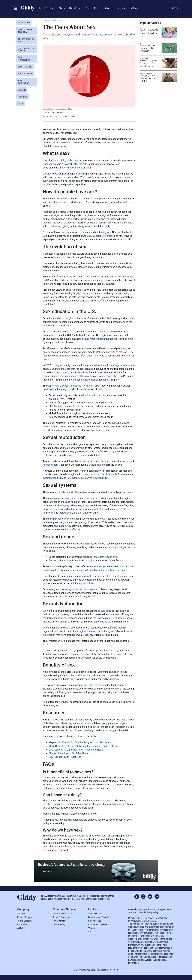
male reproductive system (61, 519)
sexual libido (105, 611)
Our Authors (23, 924)
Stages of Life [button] (92, 8)
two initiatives (105, 376)
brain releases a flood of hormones (107, 685)
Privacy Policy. (152, 912)
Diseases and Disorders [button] (68, 8)
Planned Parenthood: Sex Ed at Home (69, 753)
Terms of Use (134, 912)
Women (47, 814)
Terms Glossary (25, 921)
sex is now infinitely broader (76, 168)
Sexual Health (49, 20)
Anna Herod (57, 113)
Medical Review (25, 917)
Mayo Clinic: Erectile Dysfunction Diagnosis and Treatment (80, 742)
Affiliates (21, 928)
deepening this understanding (76, 589)
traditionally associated (82, 583)
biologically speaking (71, 160)
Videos (91, 928)
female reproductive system (62, 498)
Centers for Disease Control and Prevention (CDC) (74, 386)
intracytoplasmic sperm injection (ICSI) (88, 478)
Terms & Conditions (62, 917)
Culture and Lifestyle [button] (114, 8)
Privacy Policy (59, 921)
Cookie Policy (59, 924)
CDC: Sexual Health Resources (65, 757)
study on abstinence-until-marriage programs (106, 365)
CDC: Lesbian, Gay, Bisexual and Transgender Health (76, 750)
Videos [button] (134, 8)
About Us (22, 914)
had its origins (66, 318)
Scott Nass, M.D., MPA (65, 116)
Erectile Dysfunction (146, 74)
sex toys (68, 223)
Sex (61, 20)
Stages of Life (95, 921)
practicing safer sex (72, 820)
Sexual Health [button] (45, 8)
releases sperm (51, 465)
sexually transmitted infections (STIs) (102, 339)
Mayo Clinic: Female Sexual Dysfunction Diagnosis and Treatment (84, 746)
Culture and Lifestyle (98, 924)
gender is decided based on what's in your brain (101, 570)
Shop (91, 932)
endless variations (104, 236)
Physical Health (145, 58)
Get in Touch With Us (63, 914)
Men (45, 800)
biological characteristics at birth (100, 557)
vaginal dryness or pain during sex (97, 631)
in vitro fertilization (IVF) (107, 474)
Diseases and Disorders (99, 917)
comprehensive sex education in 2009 (63, 376)
